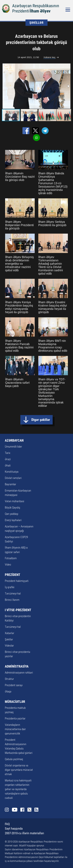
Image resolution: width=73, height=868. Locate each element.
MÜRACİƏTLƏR (15, 702)
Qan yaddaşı (12, 514)
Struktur (9, 679)
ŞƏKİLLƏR (36, 23)
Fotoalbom (11, 558)
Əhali (8, 466)
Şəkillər (9, 639)
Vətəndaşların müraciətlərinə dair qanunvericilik (15, 729)
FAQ (7, 824)
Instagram (7, 810)
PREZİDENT (13, 575)
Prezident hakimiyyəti (17, 581)
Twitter (29, 810)
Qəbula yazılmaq (14, 759)
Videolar (9, 646)
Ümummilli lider (13, 447)
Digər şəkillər (41, 420)
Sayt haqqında (14, 829)
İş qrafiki (10, 587)
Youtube (15, 810)
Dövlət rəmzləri (13, 478)
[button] (68, 86)
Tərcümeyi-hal (13, 593)
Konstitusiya (12, 472)
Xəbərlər (10, 633)
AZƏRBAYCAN (14, 440)
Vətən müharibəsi (14, 501)
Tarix (8, 453)
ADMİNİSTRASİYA (17, 666)
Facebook (22, 810)
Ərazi (8, 459)
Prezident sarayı (14, 685)
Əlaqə (8, 691)
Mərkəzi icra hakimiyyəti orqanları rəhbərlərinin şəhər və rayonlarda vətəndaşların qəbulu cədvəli (18, 789)
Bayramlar (10, 484)
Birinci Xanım (12, 600)
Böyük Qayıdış (12, 508)
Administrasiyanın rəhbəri (19, 673)
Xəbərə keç (49, 57)
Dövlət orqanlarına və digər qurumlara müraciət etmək (19, 770)
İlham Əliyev (40, 11)
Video (8, 565)
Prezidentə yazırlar (15, 718)
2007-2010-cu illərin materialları (24, 833)
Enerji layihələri (13, 520)
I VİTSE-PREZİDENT (18, 610)
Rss (36, 810)
